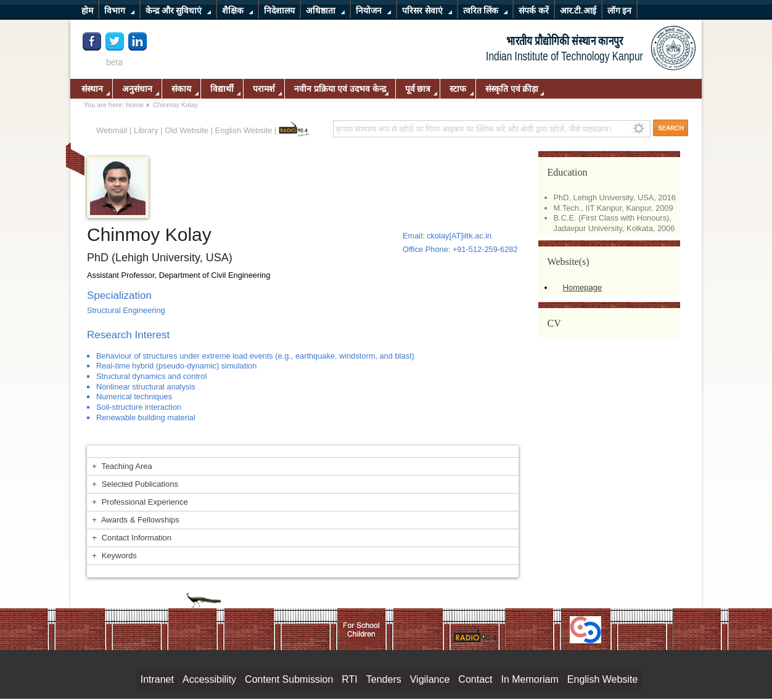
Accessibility (209, 679)
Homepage (583, 287)
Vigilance (430, 679)
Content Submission (289, 679)
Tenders (384, 679)
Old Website (187, 130)
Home (135, 105)
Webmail (112, 130)
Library (146, 130)
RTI (349, 679)
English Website (244, 130)
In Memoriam (529, 679)
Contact (475, 679)
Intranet (157, 679)
